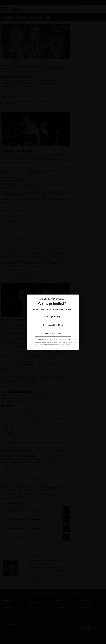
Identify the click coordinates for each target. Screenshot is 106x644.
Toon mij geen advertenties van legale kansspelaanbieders (54, 339)
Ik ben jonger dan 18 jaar (53, 317)
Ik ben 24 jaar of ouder (53, 333)
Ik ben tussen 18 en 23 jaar (53, 325)
